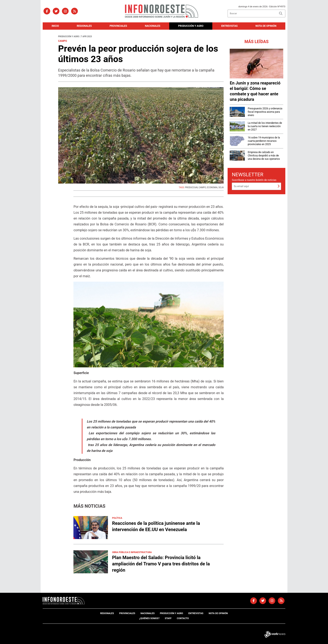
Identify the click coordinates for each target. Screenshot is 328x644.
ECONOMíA (212, 188)
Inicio (55, 26)
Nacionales (153, 26)
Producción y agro (191, 26)
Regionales (84, 26)
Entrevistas (229, 26)
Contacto (183, 618)
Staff (168, 618)
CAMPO (202, 188)
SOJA (221, 188)
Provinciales (118, 26)
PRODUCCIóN (191, 188)
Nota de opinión (266, 26)
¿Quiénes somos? (149, 618)
